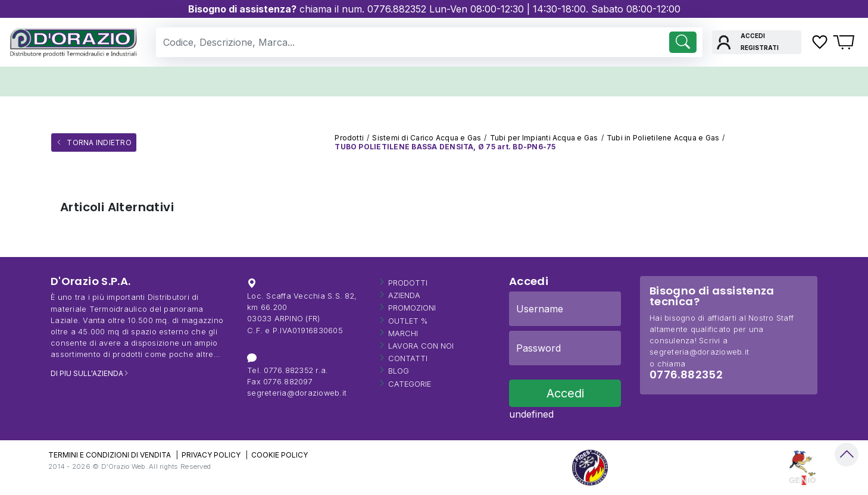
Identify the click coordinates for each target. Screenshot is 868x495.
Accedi (753, 36)
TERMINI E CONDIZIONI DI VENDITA (110, 455)
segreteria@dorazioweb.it (297, 393)
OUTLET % (408, 321)
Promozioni (412, 308)
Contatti (408, 358)
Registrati (760, 48)
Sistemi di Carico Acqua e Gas (427, 138)
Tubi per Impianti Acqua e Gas (544, 138)
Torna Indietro (98, 142)
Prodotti (349, 138)
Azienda (404, 295)
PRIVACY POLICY (211, 455)
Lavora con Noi (421, 346)
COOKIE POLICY (280, 455)
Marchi (403, 333)
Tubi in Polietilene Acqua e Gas (663, 138)
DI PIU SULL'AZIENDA (87, 373)
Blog (399, 371)
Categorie (410, 384)
